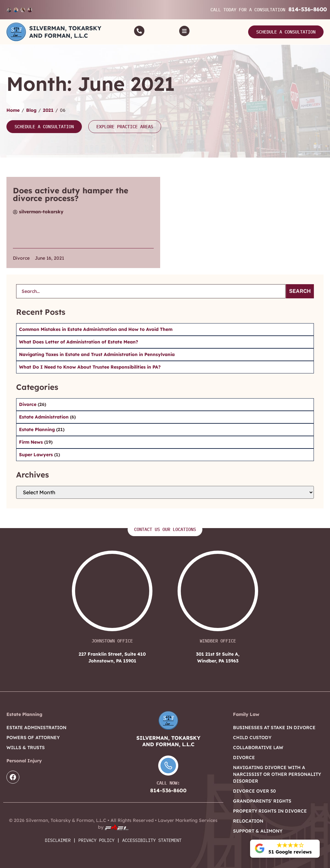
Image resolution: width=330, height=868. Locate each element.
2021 (48, 110)
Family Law (246, 714)
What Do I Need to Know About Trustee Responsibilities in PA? (90, 367)
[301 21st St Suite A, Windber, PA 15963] (218, 594)
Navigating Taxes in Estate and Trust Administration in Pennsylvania (97, 354)
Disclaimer (58, 840)
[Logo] (54, 32)
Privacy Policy (96, 840)
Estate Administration (44, 417)
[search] (151, 291)
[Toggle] (184, 31)
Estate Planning (38, 429)
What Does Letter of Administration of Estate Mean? (79, 342)
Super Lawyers (37, 455)
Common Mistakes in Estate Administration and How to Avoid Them (96, 329)
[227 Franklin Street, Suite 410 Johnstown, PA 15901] (112, 594)
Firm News (32, 442)
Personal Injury (24, 761)
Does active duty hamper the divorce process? (71, 194)
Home (13, 110)
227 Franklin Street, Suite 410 (112, 658)
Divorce (21, 258)
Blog (31, 110)
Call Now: (168, 783)
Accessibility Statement (152, 840)
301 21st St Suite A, (218, 658)
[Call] (139, 31)
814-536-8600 (308, 9)
